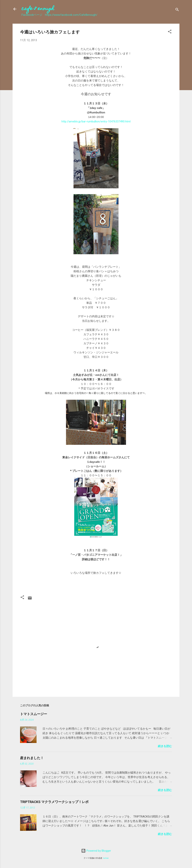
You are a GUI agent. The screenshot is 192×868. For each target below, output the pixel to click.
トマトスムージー (34, 714)
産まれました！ (32, 758)
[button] (170, 32)
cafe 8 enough (38, 9)
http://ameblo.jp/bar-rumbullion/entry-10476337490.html (96, 121)
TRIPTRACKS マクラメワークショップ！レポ (54, 802)
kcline (106, 858)
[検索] (177, 10)
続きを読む (165, 746)
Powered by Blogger (96, 851)
